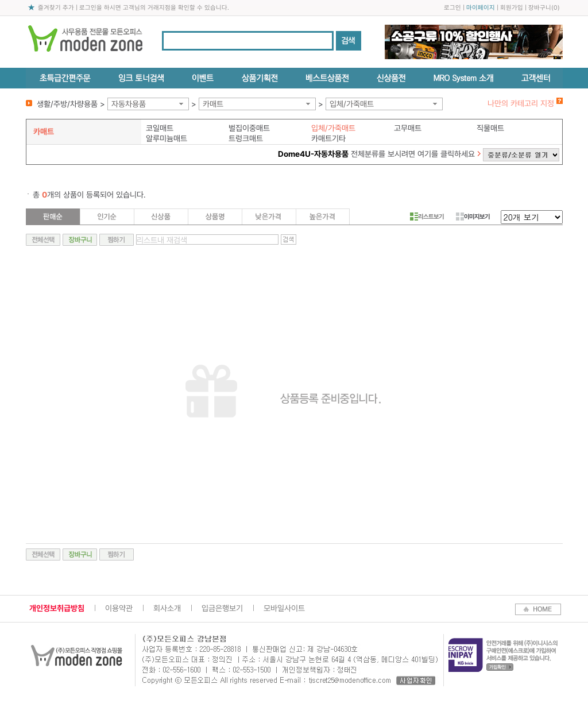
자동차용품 (129, 104)
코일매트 (160, 128)
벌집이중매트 (249, 128)
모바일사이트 (284, 608)
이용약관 (119, 608)
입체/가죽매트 (352, 104)
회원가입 (512, 8)
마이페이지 (481, 8)
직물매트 (490, 128)
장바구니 (540, 8)
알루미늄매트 (167, 138)
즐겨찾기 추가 (56, 8)
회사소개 (167, 608)
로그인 (452, 8)
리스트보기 (427, 217)
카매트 (213, 104)
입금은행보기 (222, 608)
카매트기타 (328, 138)
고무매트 (408, 128)
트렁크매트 (246, 138)
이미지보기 (473, 217)
